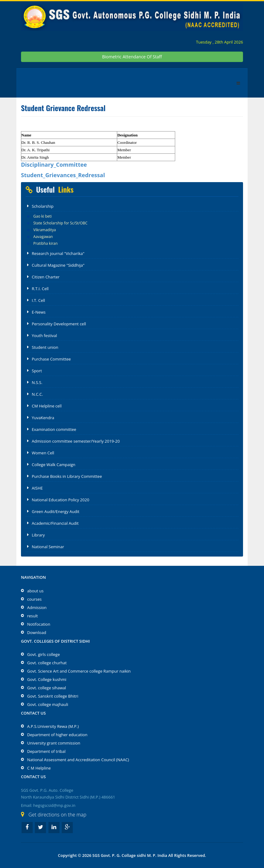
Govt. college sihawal (47, 688)
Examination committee (54, 429)
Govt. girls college (43, 654)
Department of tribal (46, 751)
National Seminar (48, 547)
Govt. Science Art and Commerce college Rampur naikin (79, 671)
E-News (39, 312)
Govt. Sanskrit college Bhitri (53, 696)
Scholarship (43, 206)
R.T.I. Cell (40, 289)
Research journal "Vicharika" (58, 253)
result (33, 616)
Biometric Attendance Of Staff (132, 57)
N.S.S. (37, 382)
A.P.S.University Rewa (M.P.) (53, 726)
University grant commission (54, 743)
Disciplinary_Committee (54, 165)
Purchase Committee (51, 359)
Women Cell (43, 453)
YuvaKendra (43, 418)
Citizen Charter (46, 277)
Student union (45, 347)
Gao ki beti (43, 216)
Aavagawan (43, 237)
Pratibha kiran (45, 243)
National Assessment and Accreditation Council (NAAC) (78, 760)
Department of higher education (57, 735)
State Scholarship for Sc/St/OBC (60, 223)
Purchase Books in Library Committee (67, 476)
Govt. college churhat (47, 663)
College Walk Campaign (54, 465)
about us (35, 591)
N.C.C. (37, 394)
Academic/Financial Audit (55, 523)
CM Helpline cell (47, 406)
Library (38, 535)
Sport (37, 371)
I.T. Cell (38, 300)
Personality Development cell (59, 324)
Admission (37, 607)
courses (34, 599)
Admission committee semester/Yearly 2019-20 (76, 441)
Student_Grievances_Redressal (63, 175)
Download (37, 632)
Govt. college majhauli (48, 704)
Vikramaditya (45, 230)
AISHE (37, 488)
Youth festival (44, 336)
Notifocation (39, 624)
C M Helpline (39, 768)
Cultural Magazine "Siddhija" (58, 265)
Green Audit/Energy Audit (56, 511)
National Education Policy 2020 (60, 500)
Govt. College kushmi (47, 679)
